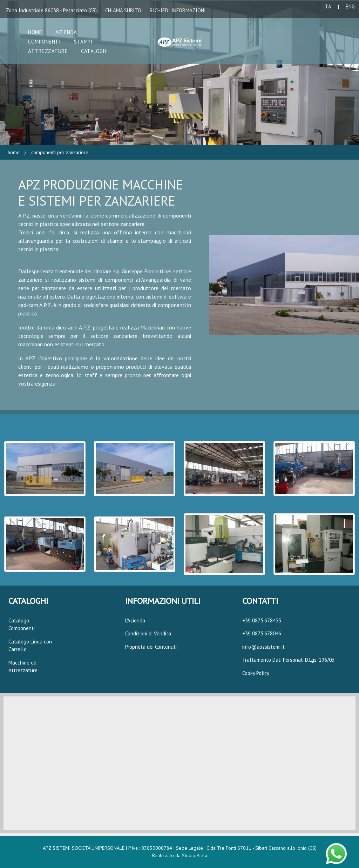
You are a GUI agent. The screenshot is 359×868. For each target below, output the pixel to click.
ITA (327, 6)
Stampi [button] (83, 42)
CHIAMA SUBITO (123, 10)
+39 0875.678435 (262, 620)
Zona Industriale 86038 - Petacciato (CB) (51, 10)
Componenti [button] (44, 42)
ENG (350, 6)
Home (14, 152)
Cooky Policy (256, 673)
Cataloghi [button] (95, 51)
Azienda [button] (66, 32)
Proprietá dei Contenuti (151, 647)
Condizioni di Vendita (148, 633)
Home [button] (35, 32)
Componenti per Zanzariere (59, 152)
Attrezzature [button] (48, 51)
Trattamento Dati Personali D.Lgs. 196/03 (288, 660)
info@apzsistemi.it (263, 647)
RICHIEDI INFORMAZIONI (178, 10)
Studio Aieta (195, 855)
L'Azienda (135, 620)
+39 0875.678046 (262, 633)
